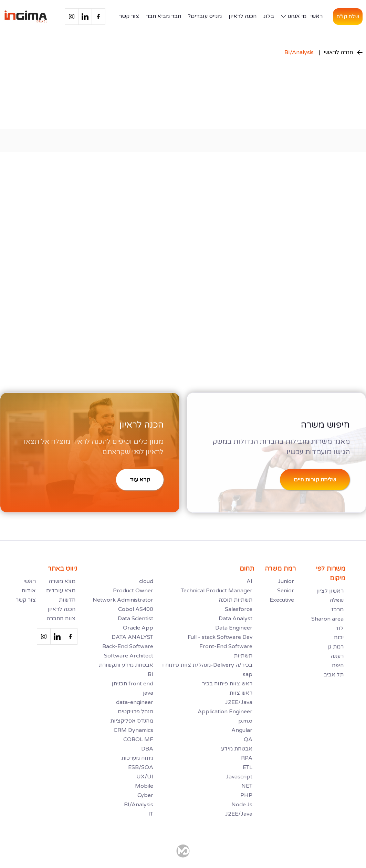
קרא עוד (140, 480)
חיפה (338, 665)
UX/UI (145, 777)
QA (248, 739)
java (148, 693)
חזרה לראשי (343, 52)
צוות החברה (61, 619)
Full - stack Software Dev (220, 637)
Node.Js (242, 805)
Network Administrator (123, 600)
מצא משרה (62, 581)
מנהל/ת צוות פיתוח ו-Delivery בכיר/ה (207, 665)
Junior (286, 581)
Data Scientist (135, 619)
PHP (246, 795)
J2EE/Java (239, 702)
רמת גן (336, 647)
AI (249, 581)
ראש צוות (241, 693)
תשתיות (243, 656)
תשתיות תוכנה (236, 600)
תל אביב (334, 675)
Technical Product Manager (217, 591)
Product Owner (133, 591)
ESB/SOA (141, 767)
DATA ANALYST (132, 637)
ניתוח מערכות (137, 758)
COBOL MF (138, 739)
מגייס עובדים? (205, 16)
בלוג (269, 16)
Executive (282, 600)
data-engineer (135, 702)
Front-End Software (226, 646)
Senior (286, 591)
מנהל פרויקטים (135, 712)
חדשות (67, 600)
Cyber (145, 795)
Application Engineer (225, 712)
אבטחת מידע (237, 749)
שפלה (337, 600)
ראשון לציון (330, 591)
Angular (242, 730)
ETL (248, 767)
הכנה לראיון (243, 16)
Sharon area (327, 619)
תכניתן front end (132, 684)
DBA (147, 749)
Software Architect (129, 656)
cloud (146, 581)
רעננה (337, 656)
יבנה (339, 637)
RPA (247, 758)
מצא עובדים (61, 591)
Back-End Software (128, 646)
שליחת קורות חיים (315, 480)
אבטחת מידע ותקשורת (126, 665)
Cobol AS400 (136, 609)
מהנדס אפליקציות (132, 721)
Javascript (239, 777)
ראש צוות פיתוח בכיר (227, 684)
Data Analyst (236, 619)
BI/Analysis (299, 52)
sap (248, 674)
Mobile (144, 786)
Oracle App (138, 628)
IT (151, 814)
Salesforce (239, 609)
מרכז (337, 610)
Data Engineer (234, 628)
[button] (292, 17)
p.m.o (245, 721)
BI (150, 674)
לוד (339, 628)
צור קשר (129, 16)
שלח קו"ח (348, 17)
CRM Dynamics (133, 730)
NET (247, 786)
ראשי (316, 16)
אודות (29, 591)
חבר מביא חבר (164, 16)
